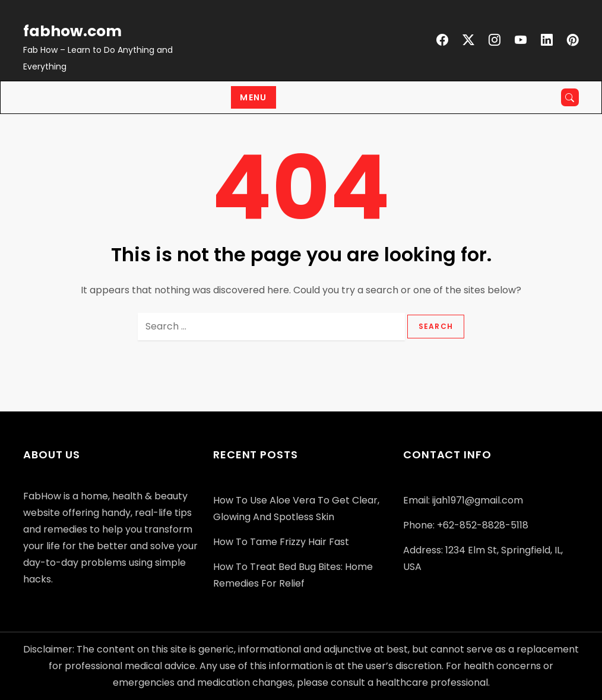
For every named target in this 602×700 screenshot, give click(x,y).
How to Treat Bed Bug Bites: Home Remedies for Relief (293, 575)
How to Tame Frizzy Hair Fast (281, 542)
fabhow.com (72, 31)
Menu (254, 97)
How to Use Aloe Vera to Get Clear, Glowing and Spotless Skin (296, 509)
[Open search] (570, 97)
